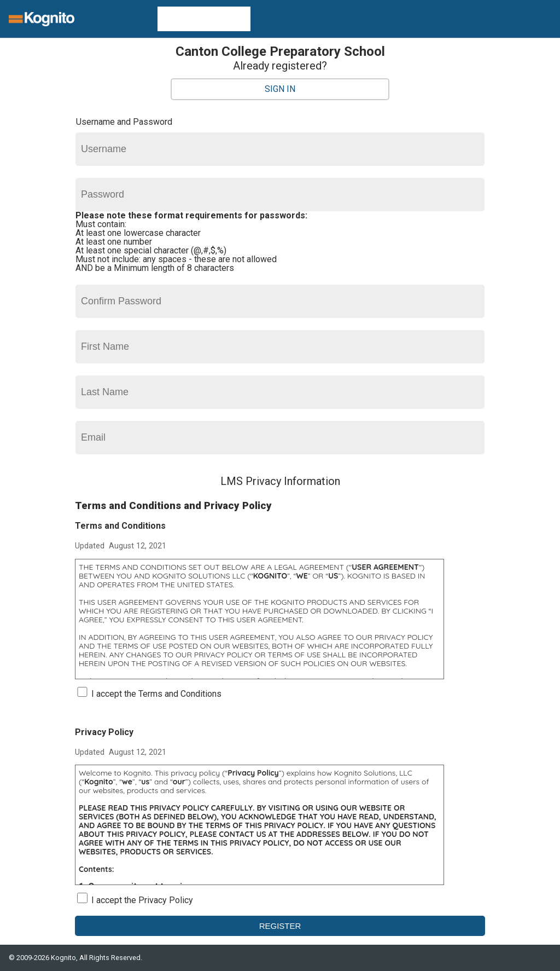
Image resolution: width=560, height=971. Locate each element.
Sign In (280, 89)
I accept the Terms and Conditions (156, 694)
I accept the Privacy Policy (142, 900)
